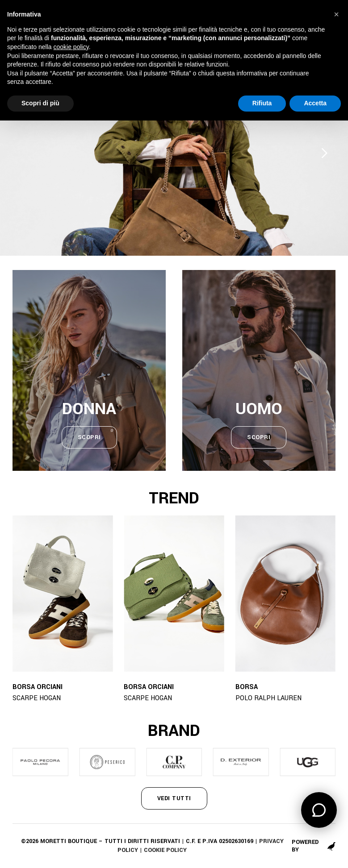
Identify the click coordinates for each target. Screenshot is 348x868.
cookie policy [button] (71, 47)
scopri (89, 437)
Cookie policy (165, 850)
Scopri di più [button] (40, 103)
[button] (336, 14)
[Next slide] (325, 153)
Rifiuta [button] (262, 103)
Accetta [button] (315, 103)
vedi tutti (174, 798)
